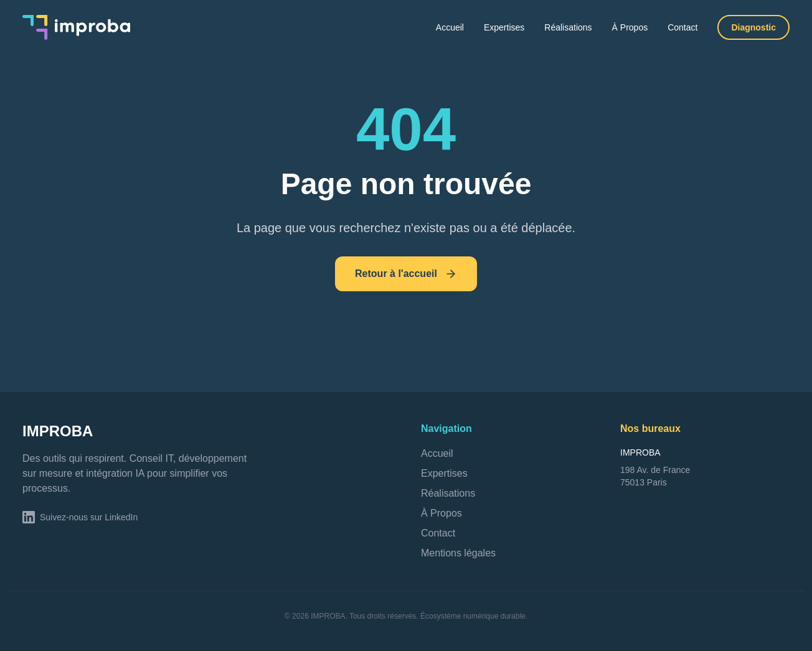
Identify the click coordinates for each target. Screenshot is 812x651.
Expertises (504, 27)
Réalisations (568, 27)
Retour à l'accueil (406, 274)
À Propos (630, 27)
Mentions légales (458, 553)
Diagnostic (753, 27)
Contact (682, 27)
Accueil (450, 27)
